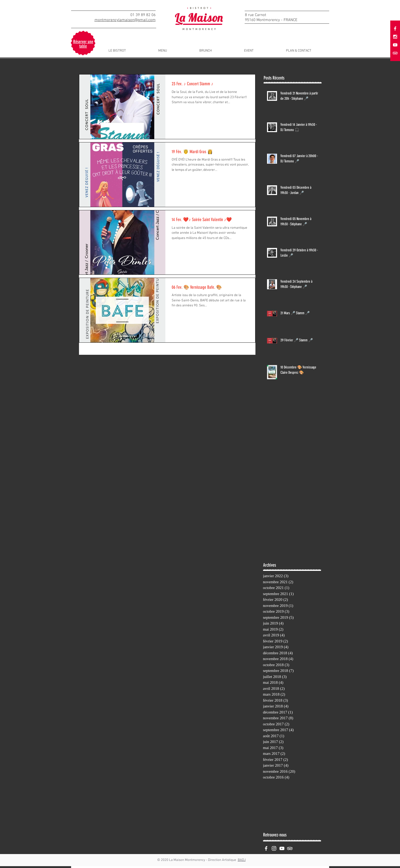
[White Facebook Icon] (266, 848)
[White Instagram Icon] (274, 848)
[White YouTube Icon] (395, 45)
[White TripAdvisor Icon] (290, 848)
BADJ (242, 860)
